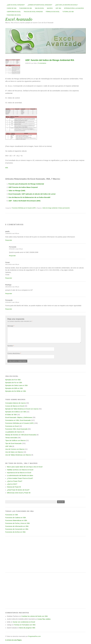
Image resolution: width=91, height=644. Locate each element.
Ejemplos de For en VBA (14, 383)
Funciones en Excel (12, 426)
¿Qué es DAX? (12, 484)
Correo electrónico (14, 353)
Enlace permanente (64, 208)
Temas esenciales (11, 438)
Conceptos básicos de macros (16, 403)
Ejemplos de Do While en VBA (16, 391)
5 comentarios (42, 63)
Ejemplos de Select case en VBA (16, 385)
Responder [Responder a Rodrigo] (9, 294)
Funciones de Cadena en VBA (16, 518)
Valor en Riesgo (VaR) (17, 191)
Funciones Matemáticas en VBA (16, 520)
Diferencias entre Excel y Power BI (19, 493)
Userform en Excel (14, 12)
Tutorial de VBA (68, 12)
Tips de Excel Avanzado (13, 443)
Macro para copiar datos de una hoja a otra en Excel (25, 467)
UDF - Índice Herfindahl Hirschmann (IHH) (24, 201)
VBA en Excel (40, 8)
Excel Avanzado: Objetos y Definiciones (19, 417)
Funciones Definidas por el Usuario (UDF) (24, 208)
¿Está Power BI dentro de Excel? (18, 490)
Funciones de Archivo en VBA (15, 532)
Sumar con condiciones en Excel (24, 622)
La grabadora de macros (14, 432)
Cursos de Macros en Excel (15, 406)
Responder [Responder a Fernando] (12, 256)
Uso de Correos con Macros (15, 449)
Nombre (11, 346)
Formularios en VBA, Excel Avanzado (18, 420)
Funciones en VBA (26, 8)
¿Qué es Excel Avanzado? (16, 5)
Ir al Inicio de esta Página (13, 640)
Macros (50, 8)
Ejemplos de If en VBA (13, 380)
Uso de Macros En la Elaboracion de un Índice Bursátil (29, 197)
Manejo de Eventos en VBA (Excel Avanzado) (21, 435)
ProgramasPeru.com (34, 636)
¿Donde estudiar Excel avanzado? (40, 5)
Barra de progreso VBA (27, 628)
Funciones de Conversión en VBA (17, 529)
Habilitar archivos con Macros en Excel (20, 470)
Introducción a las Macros (74, 8)
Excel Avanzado (19, 19)
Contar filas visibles (44, 619)
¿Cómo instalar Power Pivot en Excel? (20, 478)
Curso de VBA (12, 8)
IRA (7, 168)
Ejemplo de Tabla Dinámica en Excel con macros (22, 409)
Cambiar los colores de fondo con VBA (35, 616)
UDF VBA (58, 8)
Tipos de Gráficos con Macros (15, 440)
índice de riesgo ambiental (50, 208)
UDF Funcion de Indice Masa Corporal (23, 187)
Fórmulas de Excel (53, 12)
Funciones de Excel (14, 15)
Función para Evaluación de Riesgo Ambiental (26, 184)
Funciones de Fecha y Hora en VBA (18, 523)
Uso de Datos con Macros (14, 452)
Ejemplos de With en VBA (14, 388)
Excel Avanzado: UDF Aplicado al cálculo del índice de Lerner (32, 194)
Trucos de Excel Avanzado (33, 12)
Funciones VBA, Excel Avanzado (16, 429)
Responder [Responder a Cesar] (9, 278)
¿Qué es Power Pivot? (15, 481)
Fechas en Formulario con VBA (25, 625)
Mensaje (11, 326)
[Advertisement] (45, 554)
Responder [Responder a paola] (9, 240)
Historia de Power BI (14, 487)
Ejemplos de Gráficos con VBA (16, 412)
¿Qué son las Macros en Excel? (66, 5)
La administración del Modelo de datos (20, 475)
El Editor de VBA (11, 415)
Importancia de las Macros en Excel (19, 473)
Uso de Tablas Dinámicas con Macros (18, 455)
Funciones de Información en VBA (17, 526)
